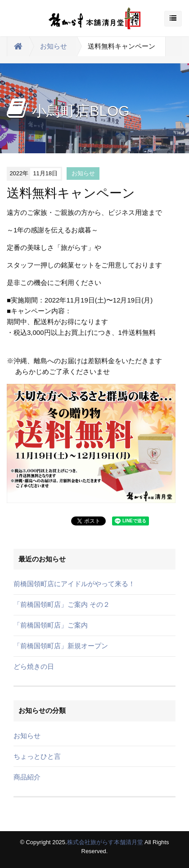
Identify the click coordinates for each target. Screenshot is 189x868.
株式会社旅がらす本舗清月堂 (105, 842)
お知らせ (54, 46)
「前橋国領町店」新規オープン (61, 646)
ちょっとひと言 (37, 756)
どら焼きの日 (34, 666)
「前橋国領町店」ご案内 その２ (62, 604)
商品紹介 (27, 777)
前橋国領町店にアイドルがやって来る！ (74, 584)
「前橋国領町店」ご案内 (51, 625)
